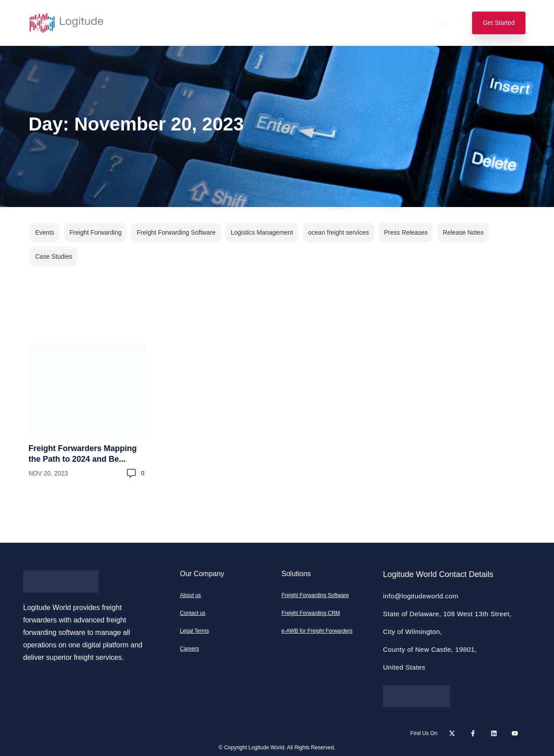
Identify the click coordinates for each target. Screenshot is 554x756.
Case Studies (54, 256)
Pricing (216, 23)
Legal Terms (194, 631)
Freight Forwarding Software (176, 232)
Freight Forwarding (96, 232)
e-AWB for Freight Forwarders (317, 631)
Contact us (193, 613)
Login (412, 23)
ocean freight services (338, 232)
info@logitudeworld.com (421, 596)
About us (190, 595)
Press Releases (406, 232)
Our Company (267, 23)
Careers (189, 649)
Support (372, 23)
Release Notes (463, 232)
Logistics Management (262, 232)
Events (45, 232)
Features (173, 23)
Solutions (126, 23)
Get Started (499, 23)
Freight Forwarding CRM (311, 613)
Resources (324, 23)
